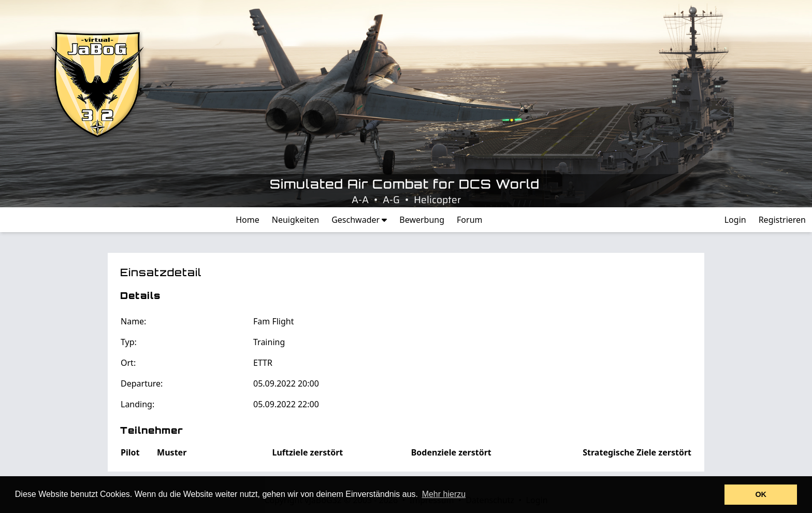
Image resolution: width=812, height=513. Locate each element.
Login (735, 220)
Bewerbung (422, 220)
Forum (469, 220)
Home (248, 220)
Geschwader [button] (359, 220)
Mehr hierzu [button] (444, 494)
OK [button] (761, 494)
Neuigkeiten (295, 220)
